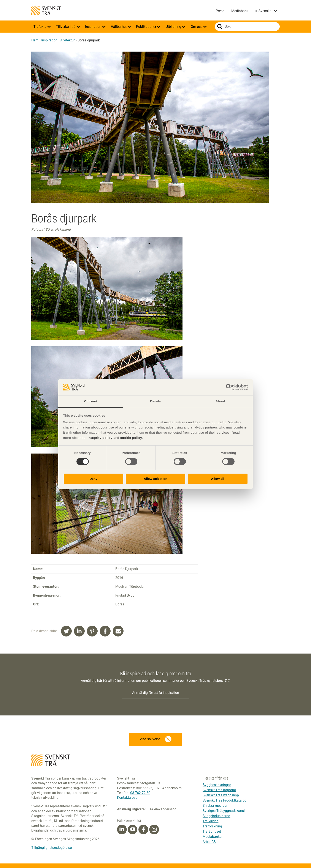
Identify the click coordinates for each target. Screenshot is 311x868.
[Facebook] (143, 830)
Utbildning (174, 27)
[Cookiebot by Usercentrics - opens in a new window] (229, 387)
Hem (35, 40)
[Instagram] (154, 830)
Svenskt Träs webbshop (221, 795)
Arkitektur (67, 40)
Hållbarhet (119, 27)
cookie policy (131, 438)
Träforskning (212, 826)
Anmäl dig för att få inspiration (156, 693)
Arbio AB (209, 842)
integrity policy (100, 438)
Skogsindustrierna (216, 816)
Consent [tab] (91, 401)
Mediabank (240, 11)
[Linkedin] (122, 830)
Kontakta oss (127, 798)
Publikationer (147, 27)
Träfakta (40, 27)
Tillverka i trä (66, 27)
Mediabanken (213, 837)
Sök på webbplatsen (220, 27)
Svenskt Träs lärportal (219, 790)
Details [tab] (155, 401)
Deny (93, 479)
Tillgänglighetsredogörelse (52, 848)
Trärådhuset (212, 832)
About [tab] (220, 401)
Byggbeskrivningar (217, 785)
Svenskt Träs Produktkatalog (225, 801)
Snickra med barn (216, 806)
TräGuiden (210, 821)
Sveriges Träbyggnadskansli (224, 811)
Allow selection (155, 479)
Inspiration (94, 27)
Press (220, 11)
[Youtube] (132, 830)
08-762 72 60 (140, 793)
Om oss (197, 27)
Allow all (218, 479)
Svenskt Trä (46, 11)
